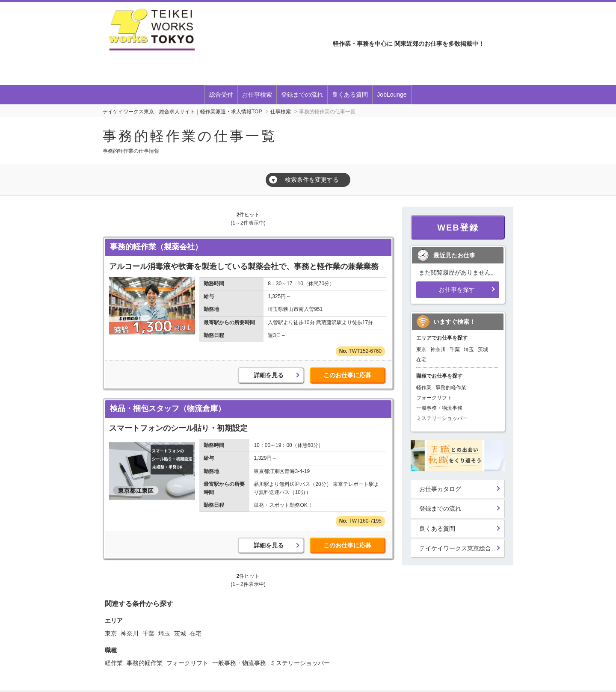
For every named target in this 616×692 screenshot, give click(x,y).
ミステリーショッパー (300, 663)
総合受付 (221, 95)
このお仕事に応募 (347, 375)
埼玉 (164, 633)
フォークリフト (187, 663)
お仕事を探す (457, 290)
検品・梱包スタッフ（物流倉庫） (168, 408)
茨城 (180, 633)
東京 (111, 633)
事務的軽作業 (145, 663)
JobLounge (392, 95)
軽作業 (114, 663)
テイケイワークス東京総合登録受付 (462, 548)
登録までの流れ (302, 95)
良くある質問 (350, 95)
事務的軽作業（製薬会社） (156, 247)
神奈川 (130, 633)
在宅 (195, 633)
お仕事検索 (257, 95)
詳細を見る (269, 375)
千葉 (148, 633)
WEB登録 (458, 228)
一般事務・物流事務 (239, 663)
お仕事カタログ (440, 489)
